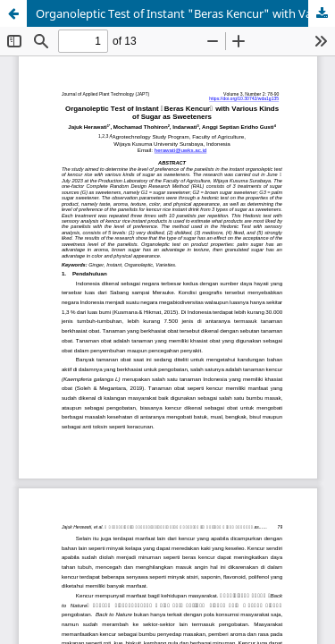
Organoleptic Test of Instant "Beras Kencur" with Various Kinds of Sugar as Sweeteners (185, 13)
